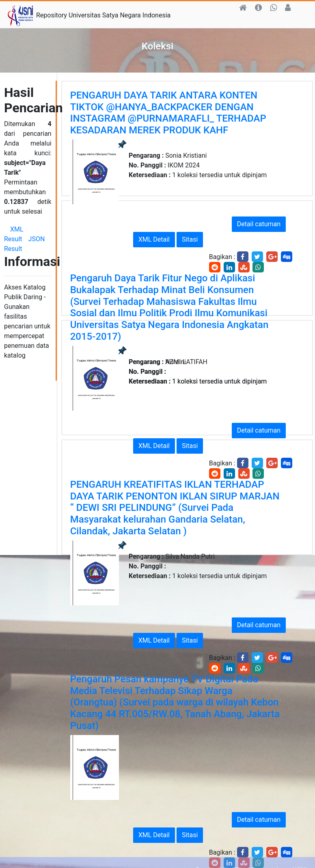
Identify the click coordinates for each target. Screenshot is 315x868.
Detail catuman (259, 224)
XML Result (14, 234)
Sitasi (190, 239)
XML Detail (154, 239)
